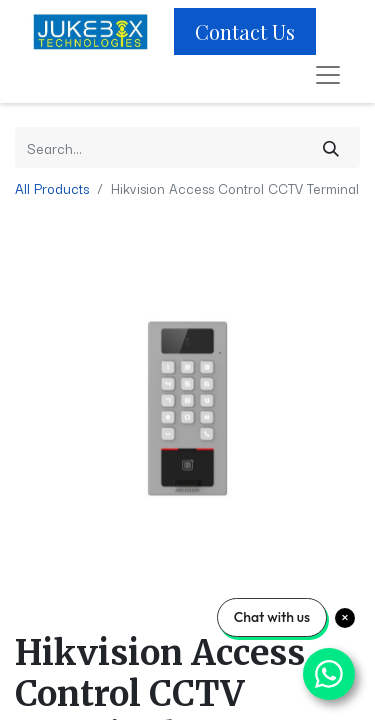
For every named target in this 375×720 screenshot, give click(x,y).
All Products (52, 188)
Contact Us (245, 31)
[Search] (331, 147)
